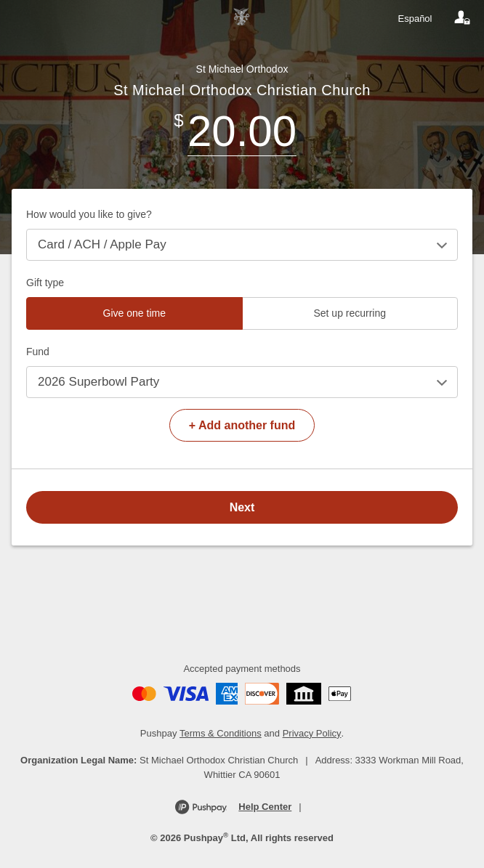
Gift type (45, 283)
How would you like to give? (89, 214)
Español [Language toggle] (415, 19)
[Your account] (462, 18)
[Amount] (242, 131)
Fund (38, 352)
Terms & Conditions (221, 733)
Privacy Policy (312, 733)
